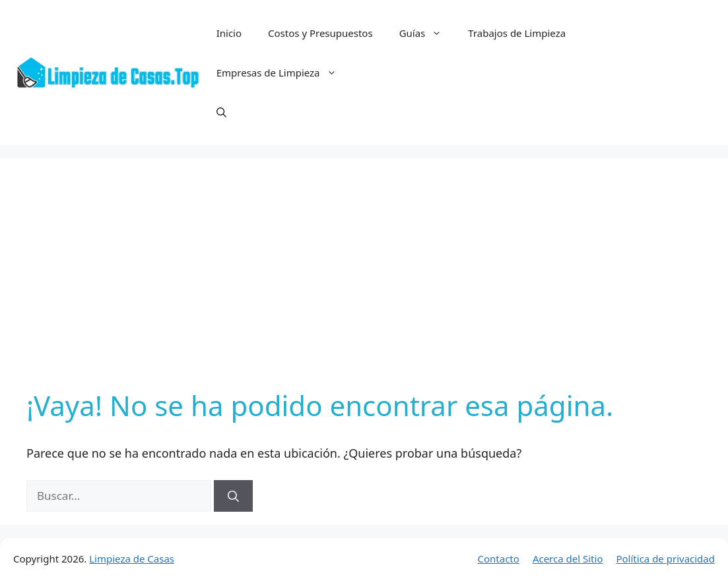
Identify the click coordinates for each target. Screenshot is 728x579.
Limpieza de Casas (132, 559)
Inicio (229, 33)
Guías (427, 33)
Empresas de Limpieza (283, 73)
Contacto (499, 559)
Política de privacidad (665, 559)
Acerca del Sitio (568, 559)
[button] (221, 112)
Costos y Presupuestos (320, 33)
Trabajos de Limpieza (517, 33)
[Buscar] (233, 496)
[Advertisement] (364, 284)
